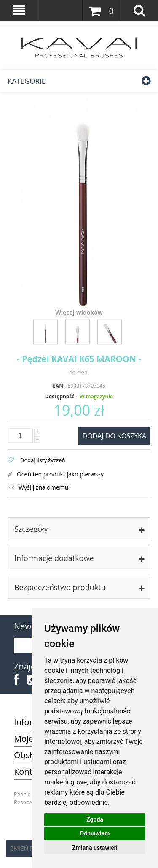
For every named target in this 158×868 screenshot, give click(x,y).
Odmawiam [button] (95, 833)
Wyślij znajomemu (43, 487)
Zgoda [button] (95, 819)
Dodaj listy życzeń (43, 460)
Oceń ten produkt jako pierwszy (60, 474)
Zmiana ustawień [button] (95, 848)
